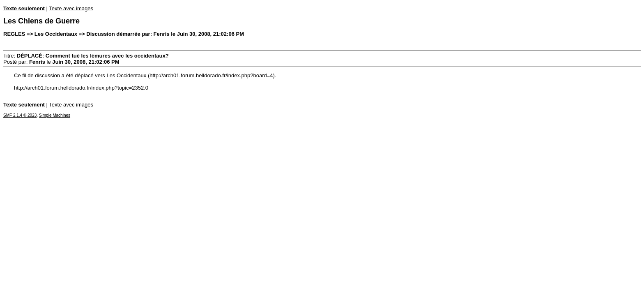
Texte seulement (24, 8)
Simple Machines (55, 115)
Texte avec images (71, 8)
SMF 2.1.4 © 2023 (20, 115)
